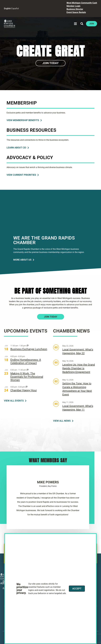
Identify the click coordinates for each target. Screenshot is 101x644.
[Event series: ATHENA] (27, 370)
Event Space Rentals (76, 12)
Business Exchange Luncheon (29, 349)
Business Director (75, 9)
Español (15, 8)
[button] (75, 24)
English (7, 8)
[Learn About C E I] (18, 148)
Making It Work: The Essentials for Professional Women (27, 377)
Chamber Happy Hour (24, 390)
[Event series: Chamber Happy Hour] (26, 387)
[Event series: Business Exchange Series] (27, 346)
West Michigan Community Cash (82, 3)
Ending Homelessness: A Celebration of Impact (26, 361)
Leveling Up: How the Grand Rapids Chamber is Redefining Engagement (79, 368)
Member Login (73, 6)
